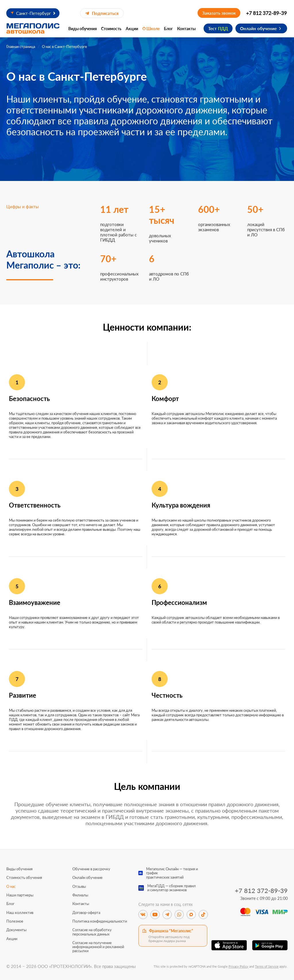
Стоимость (111, 29)
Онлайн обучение (258, 28)
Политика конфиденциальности (100, 921)
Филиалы (80, 895)
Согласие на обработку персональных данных (92, 932)
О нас (11, 886)
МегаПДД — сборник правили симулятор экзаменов (172, 888)
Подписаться (102, 13)
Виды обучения (83, 29)
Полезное (15, 921)
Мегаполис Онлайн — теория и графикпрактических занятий (172, 873)
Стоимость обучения (24, 877)
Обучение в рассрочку (91, 869)
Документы (16, 930)
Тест (218, 28)
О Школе (151, 29)
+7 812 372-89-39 (266, 13)
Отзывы (79, 886)
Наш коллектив (20, 913)
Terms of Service (267, 966)
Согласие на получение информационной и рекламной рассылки (98, 947)
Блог (168, 29)
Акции (132, 29)
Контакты (186, 29)
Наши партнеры (20, 895)
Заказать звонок (219, 13)
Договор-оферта (86, 913)
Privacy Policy (238, 966)
